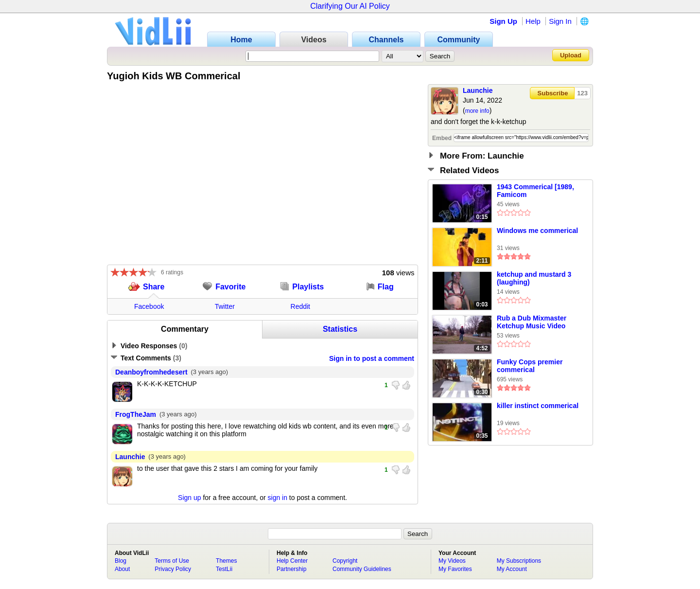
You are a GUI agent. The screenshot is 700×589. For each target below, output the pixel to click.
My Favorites (455, 569)
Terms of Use (172, 561)
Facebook (149, 306)
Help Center (292, 561)
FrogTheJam (136, 414)
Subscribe (553, 93)
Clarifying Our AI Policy (350, 6)
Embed (442, 138)
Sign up (189, 498)
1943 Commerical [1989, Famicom (535, 191)
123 (582, 93)
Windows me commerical (537, 231)
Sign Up (503, 21)
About (122, 569)
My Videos (452, 561)
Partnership (291, 569)
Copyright (345, 561)
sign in (278, 498)
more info (477, 111)
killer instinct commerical (538, 406)
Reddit (300, 306)
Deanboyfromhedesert (151, 372)
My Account (512, 569)
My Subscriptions (519, 561)
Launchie (478, 90)
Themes (226, 561)
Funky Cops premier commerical (530, 366)
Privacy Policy (173, 569)
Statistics (340, 329)
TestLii (224, 569)
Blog (121, 561)
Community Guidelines (362, 569)
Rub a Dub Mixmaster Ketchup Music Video (532, 322)
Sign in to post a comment (372, 358)
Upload (571, 55)
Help (533, 21)
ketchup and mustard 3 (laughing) (534, 278)
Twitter (225, 306)
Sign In (560, 21)
